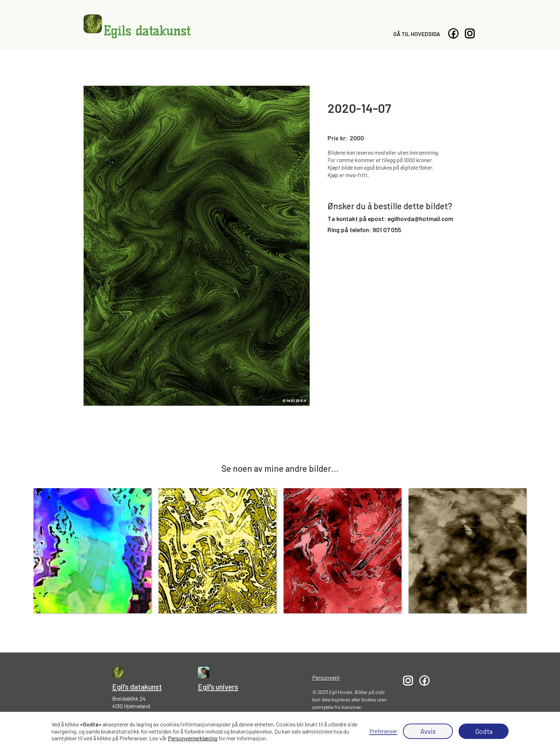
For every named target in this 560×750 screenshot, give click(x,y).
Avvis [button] (428, 731)
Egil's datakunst (137, 687)
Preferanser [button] (383, 731)
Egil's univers (218, 687)
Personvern (326, 677)
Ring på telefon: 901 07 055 (364, 230)
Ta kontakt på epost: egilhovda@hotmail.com (390, 219)
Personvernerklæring (193, 738)
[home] (137, 26)
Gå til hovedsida (417, 34)
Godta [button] (484, 731)
